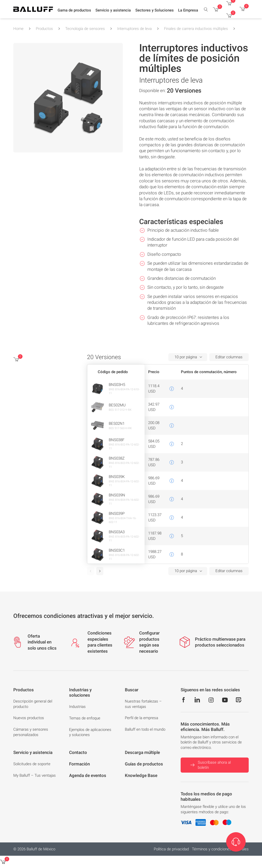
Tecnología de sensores (85, 29)
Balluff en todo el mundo (145, 729)
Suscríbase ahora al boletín (210, 765)
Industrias (77, 707)
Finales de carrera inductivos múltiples (196, 29)
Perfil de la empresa (141, 718)
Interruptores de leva (134, 29)
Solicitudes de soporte (32, 764)
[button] (74, 10)
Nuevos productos (29, 718)
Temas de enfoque (85, 718)
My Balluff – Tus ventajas (35, 775)
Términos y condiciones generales (220, 849)
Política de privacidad (171, 849)
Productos (44, 29)
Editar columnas (229, 357)
